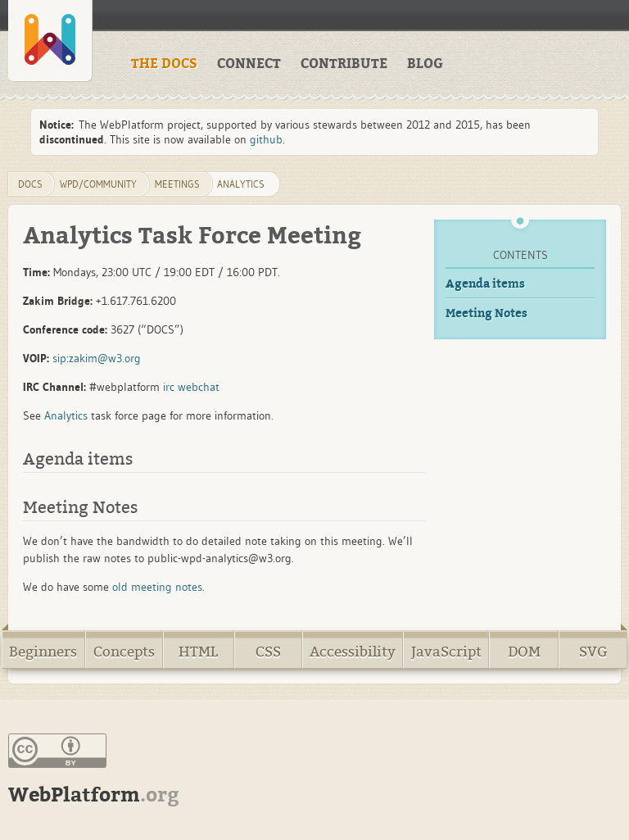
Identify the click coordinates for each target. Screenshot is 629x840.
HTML (198, 652)
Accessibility (353, 652)
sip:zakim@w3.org (97, 358)
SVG (593, 652)
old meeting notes (157, 587)
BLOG (425, 64)
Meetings (177, 184)
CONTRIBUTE (344, 64)
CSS (268, 652)
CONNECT (249, 64)
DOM (524, 652)
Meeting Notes (486, 313)
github (266, 139)
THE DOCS (164, 64)
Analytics (241, 184)
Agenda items (485, 284)
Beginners (43, 652)
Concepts (124, 652)
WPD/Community (98, 184)
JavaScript (446, 652)
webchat (199, 387)
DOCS (30, 184)
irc (169, 387)
